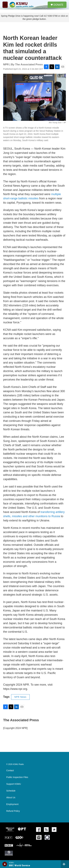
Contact (10, 771)
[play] (5, 864)
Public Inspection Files (17, 777)
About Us (11, 798)
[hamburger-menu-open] (5, 5)
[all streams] (65, 864)
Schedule (11, 791)
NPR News (20, 697)
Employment (12, 804)
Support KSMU (14, 784)
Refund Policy (13, 811)
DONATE (58, 5)
